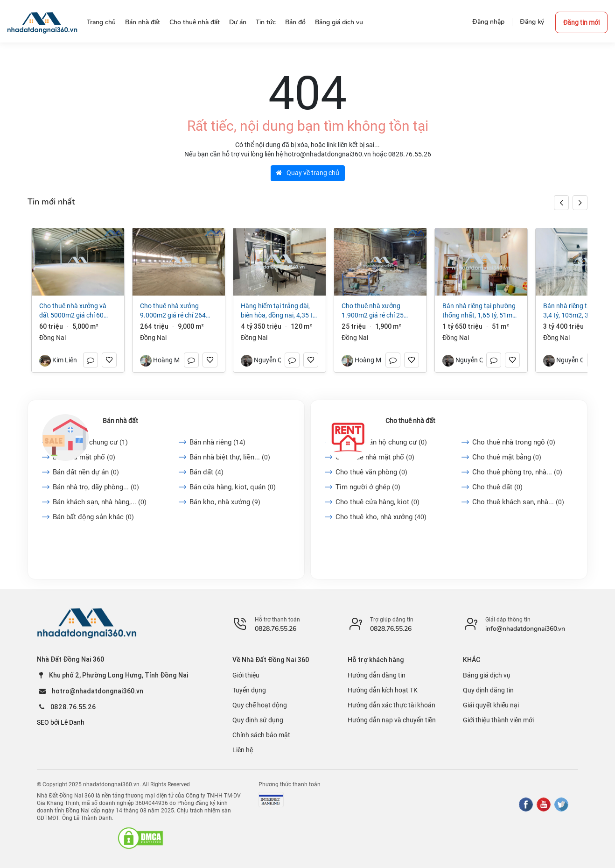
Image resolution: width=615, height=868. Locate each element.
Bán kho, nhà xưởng (225, 502)
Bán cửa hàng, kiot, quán (233, 487)
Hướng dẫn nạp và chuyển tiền (392, 720)
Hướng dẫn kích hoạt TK (383, 690)
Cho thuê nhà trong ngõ (514, 442)
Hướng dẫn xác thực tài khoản (391, 705)
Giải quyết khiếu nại (491, 705)
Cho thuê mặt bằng (507, 457)
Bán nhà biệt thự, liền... (230, 457)
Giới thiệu (246, 675)
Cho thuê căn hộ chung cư (381, 442)
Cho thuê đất (497, 487)
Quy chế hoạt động (260, 705)
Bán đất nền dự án (86, 472)
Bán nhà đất (120, 421)
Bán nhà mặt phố (84, 457)
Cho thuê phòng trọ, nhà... (517, 472)
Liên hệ (243, 750)
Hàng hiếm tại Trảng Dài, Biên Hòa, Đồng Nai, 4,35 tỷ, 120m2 (279, 311)
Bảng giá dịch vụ (487, 675)
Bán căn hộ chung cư (90, 442)
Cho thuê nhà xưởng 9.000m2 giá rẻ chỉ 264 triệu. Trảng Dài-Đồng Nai (175, 311)
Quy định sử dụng (258, 720)
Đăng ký (532, 22)
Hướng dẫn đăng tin (377, 675)
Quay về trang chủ (307, 173)
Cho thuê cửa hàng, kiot (377, 502)
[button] (580, 203)
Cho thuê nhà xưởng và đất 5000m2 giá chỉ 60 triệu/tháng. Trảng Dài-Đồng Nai (73, 311)
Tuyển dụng (249, 690)
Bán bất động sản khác (93, 517)
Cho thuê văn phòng (371, 472)
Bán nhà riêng (217, 442)
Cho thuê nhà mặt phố (375, 457)
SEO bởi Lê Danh (61, 722)
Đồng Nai (52, 338)
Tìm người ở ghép (368, 487)
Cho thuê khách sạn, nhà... (518, 502)
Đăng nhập (488, 22)
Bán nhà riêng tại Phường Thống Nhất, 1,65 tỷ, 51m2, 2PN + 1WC (480, 311)
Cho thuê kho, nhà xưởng (381, 517)
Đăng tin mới (581, 22)
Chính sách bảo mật (261, 735)
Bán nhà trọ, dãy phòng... (96, 487)
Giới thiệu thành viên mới (498, 720)
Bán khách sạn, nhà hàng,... (100, 502)
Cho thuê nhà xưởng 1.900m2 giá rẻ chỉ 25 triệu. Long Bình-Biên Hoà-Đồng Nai (377, 311)
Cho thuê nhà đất (410, 421)
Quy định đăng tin (488, 690)
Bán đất (206, 472)
